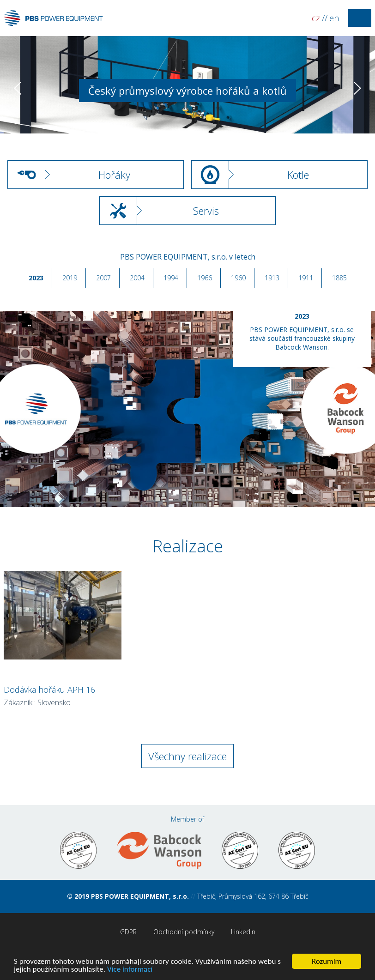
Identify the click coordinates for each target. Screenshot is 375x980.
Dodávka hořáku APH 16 (49, 690)
